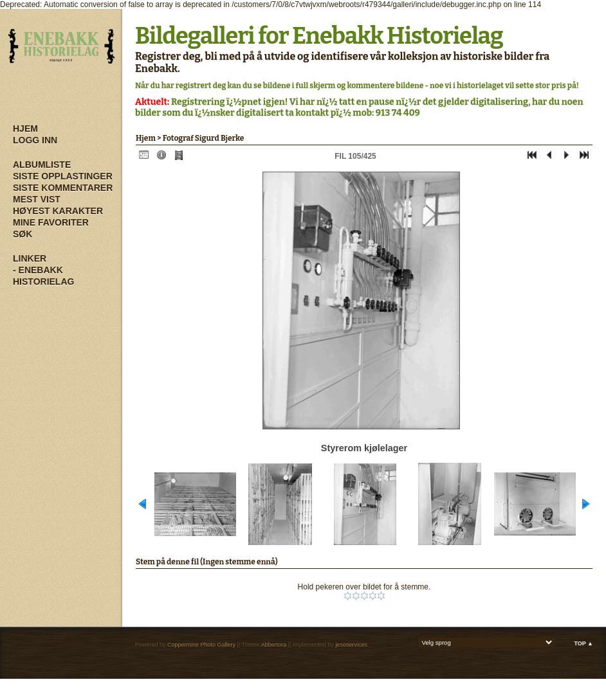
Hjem (25, 129)
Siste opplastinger (63, 176)
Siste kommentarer (63, 188)
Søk (23, 234)
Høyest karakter (58, 211)
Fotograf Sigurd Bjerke (204, 138)
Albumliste (42, 165)
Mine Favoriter (51, 222)
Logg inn (35, 140)
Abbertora (274, 645)
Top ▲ (583, 643)
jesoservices (351, 645)
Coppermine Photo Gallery (201, 645)
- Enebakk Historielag (43, 276)
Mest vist (37, 199)
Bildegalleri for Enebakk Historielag (319, 36)
